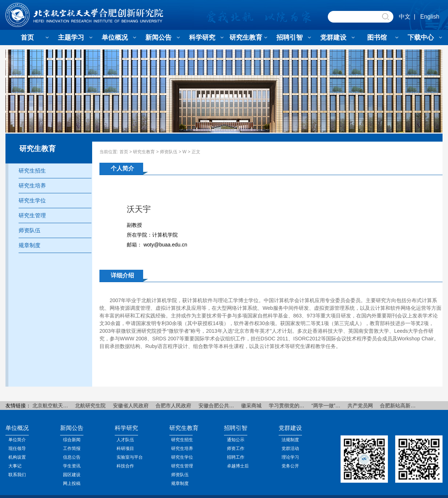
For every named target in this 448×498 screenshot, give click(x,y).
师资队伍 (169, 152)
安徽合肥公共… (216, 406)
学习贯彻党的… (287, 406)
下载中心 (421, 37)
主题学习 (71, 37)
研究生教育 (246, 37)
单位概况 (115, 37)
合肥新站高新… (398, 406)
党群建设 (333, 37)
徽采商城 (251, 406)
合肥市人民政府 (173, 406)
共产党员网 (360, 406)
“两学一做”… (326, 406)
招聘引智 (290, 37)
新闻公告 (158, 37)
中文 (405, 17)
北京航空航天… (50, 406)
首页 (27, 37)
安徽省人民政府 (131, 406)
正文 (196, 152)
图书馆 (377, 37)
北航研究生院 (90, 406)
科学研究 (202, 37)
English (430, 17)
